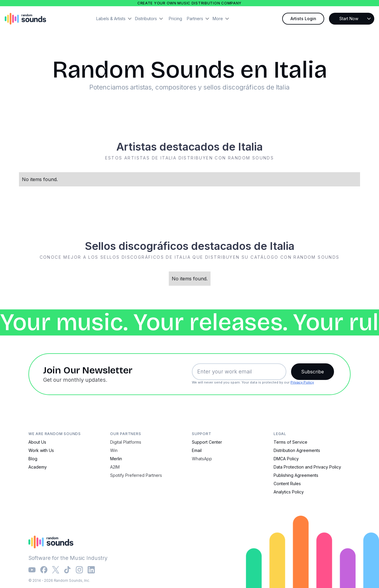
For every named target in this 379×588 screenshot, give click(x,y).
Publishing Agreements (296, 475)
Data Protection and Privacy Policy (307, 467)
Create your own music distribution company (189, 3)
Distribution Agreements (297, 450)
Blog (33, 459)
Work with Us (41, 450)
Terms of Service (290, 442)
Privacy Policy (302, 382)
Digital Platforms (126, 442)
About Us (37, 442)
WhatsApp (202, 459)
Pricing (175, 19)
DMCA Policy (286, 459)
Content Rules (287, 484)
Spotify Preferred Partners (136, 475)
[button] (116, 19)
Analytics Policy (289, 492)
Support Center (207, 442)
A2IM (115, 467)
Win (114, 450)
